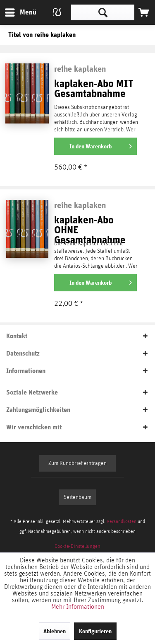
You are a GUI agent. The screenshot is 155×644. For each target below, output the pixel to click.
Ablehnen (55, 631)
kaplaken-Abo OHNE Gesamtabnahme (90, 226)
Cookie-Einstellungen (77, 546)
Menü (14, 11)
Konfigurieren (95, 631)
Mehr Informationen (78, 607)
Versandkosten (122, 521)
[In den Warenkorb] (95, 146)
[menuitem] (20, 12)
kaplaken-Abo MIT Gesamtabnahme (94, 89)
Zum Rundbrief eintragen (77, 463)
